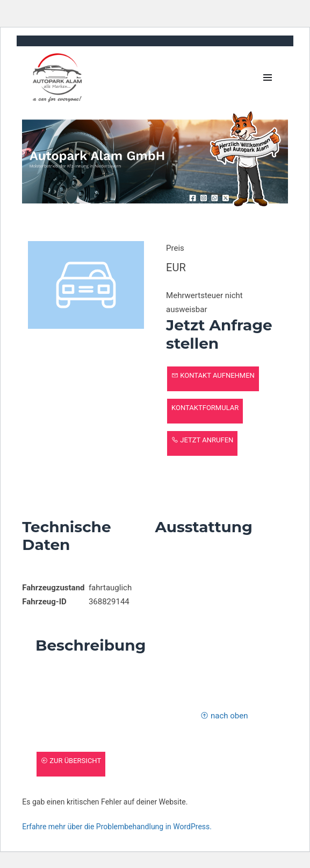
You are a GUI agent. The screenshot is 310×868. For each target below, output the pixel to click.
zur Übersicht (71, 761)
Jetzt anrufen (202, 440)
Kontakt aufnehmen (213, 375)
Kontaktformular (205, 408)
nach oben (224, 716)
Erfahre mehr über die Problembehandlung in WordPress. (117, 827)
